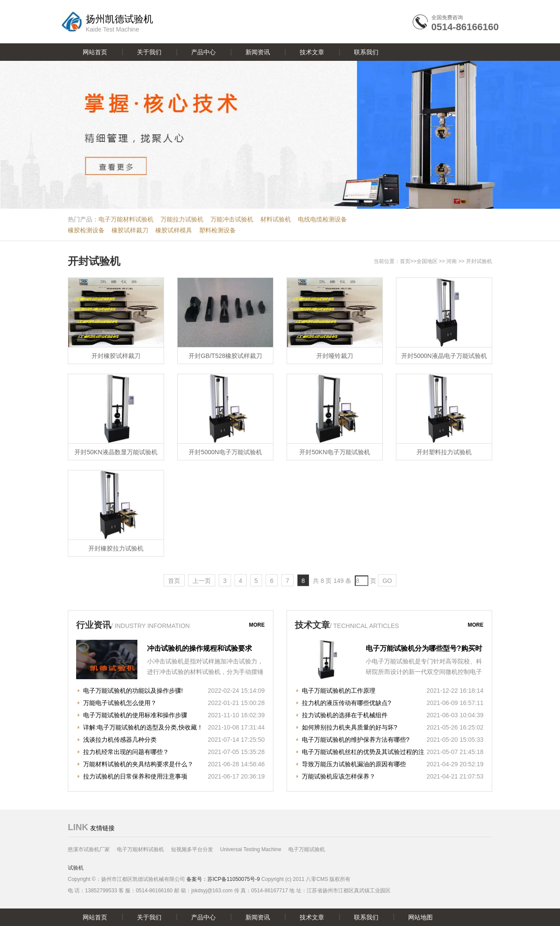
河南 (451, 261)
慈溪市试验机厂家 (89, 849)
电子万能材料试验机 (126, 219)
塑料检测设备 (217, 230)
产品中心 (203, 52)
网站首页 (95, 52)
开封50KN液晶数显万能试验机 (116, 452)
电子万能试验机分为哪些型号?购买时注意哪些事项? (424, 649)
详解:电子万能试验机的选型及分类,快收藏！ (143, 727)
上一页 (202, 581)
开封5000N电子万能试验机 (225, 452)
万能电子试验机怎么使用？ (120, 703)
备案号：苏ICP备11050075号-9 (223, 879)
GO (387, 581)
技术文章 (312, 52)
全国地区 (427, 261)
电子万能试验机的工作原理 (339, 691)
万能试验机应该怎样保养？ (339, 776)
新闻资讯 (258, 52)
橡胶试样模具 (174, 230)
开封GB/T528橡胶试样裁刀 (225, 356)
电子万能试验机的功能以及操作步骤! (133, 691)
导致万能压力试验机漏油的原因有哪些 (354, 764)
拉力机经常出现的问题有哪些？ (126, 752)
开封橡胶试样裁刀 (116, 356)
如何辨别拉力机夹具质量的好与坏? (350, 727)
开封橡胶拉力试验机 (116, 548)
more (257, 625)
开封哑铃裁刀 (335, 356)
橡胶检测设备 (86, 230)
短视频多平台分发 (192, 849)
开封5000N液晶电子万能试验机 (444, 356)
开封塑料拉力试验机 (444, 452)
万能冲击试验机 (232, 219)
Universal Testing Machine (251, 849)
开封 (471, 261)
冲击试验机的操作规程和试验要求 (199, 648)
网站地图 (420, 917)
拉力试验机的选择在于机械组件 (345, 715)
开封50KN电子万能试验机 (334, 452)
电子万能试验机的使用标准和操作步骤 (135, 715)
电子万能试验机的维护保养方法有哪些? (356, 740)
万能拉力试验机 (182, 219)
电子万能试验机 (307, 849)
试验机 (76, 868)
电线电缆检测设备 (322, 219)
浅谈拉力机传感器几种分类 (120, 740)
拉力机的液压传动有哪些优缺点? (346, 703)
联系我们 (366, 52)
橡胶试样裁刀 (130, 230)
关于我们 (149, 52)
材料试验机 (276, 219)
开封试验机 (94, 261)
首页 (405, 261)
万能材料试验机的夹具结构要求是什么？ (138, 764)
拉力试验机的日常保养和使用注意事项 (135, 776)
